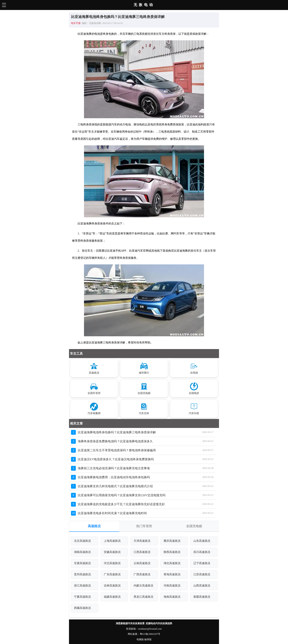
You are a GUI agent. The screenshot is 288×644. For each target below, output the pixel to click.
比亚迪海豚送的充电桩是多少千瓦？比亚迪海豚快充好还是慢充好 (121, 504)
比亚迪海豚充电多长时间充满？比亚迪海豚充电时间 (112, 513)
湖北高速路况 (172, 563)
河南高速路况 (172, 586)
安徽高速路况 (112, 552)
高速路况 (94, 526)
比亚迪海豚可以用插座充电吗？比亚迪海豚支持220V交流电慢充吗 (122, 495)
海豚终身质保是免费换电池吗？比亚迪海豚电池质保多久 (115, 441)
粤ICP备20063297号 (150, 634)
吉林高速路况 (112, 586)
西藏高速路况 (82, 608)
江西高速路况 (142, 552)
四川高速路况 (202, 552)
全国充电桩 (194, 526)
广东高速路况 (112, 574)
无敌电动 (144, 5)
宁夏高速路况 (82, 597)
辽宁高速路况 (202, 563)
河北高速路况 (112, 563)
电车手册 (76, 23)
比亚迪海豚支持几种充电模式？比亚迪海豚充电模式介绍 (115, 486)
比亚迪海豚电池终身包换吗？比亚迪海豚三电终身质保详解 (117, 432)
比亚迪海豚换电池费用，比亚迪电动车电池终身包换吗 (114, 477)
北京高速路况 (82, 541)
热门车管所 (144, 526)
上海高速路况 (112, 541)
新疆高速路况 (202, 597)
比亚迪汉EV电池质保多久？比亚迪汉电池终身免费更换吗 (116, 459)
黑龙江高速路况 (143, 597)
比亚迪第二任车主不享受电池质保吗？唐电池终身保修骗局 (117, 450)
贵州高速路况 (82, 574)
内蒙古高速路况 (143, 586)
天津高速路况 (142, 541)
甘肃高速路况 (82, 563)
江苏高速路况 (202, 574)
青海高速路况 (172, 574)
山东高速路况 (202, 541)
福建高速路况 (112, 597)
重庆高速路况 (172, 541)
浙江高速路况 (82, 586)
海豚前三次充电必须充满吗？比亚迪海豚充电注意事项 (114, 468)
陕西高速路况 (172, 552)
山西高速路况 (202, 586)
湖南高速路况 (82, 552)
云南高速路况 (142, 563)
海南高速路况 (172, 597)
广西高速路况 (142, 574)
